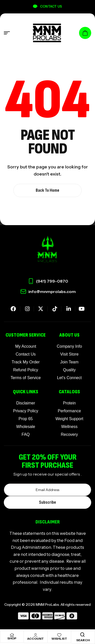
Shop (12, 638)
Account (35, 639)
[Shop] (12, 635)
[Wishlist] (59, 635)
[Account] (35, 635)
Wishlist (59, 639)
